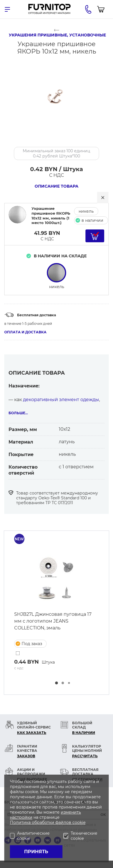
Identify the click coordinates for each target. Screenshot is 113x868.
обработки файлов (52, 822)
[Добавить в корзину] (95, 236)
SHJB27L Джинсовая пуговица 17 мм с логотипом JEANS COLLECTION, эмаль (53, 621)
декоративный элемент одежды (61, 400)
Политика (21, 822)
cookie (79, 822)
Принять (36, 852)
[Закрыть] (103, 198)
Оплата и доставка (25, 332)
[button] (56, 683)
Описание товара (56, 186)
